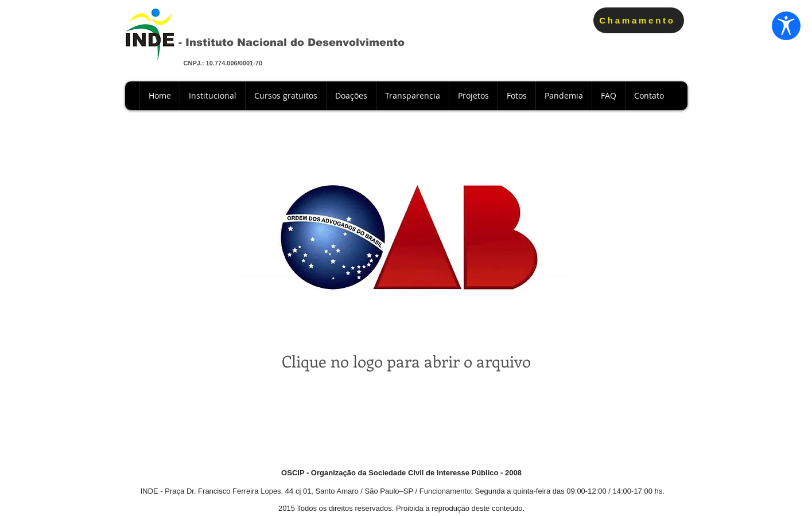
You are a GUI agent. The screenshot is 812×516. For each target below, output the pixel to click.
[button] (351, 96)
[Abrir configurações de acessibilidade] (784, 28)
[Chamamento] (639, 20)
